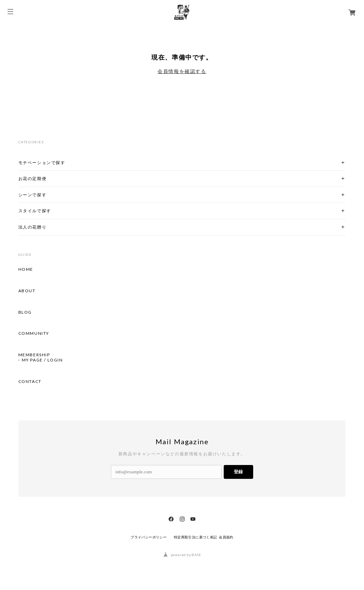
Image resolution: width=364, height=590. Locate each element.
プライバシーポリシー (149, 537)
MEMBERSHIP (34, 355)
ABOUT (27, 291)
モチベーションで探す (42, 163)
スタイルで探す (35, 211)
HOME (26, 269)
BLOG (25, 312)
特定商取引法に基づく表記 (196, 537)
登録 (238, 472)
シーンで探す (33, 195)
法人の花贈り (33, 227)
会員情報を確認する (182, 71)
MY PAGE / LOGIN (42, 360)
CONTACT (30, 382)
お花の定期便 (33, 178)
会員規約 (226, 537)
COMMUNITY (34, 333)
